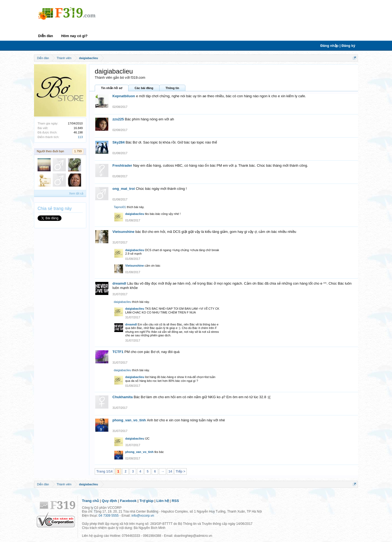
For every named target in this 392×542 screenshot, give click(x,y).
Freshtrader (122, 165)
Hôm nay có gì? (74, 36)
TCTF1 (118, 352)
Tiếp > (180, 471)
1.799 (78, 151)
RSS (175, 501)
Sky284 (119, 142)
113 (80, 137)
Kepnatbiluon (124, 96)
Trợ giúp (146, 501)
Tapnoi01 (120, 207)
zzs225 (118, 119)
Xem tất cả (76, 193)
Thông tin (172, 88)
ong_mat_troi (124, 189)
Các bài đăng (144, 88)
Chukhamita (122, 397)
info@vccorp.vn (143, 516)
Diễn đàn (46, 36)
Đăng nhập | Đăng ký (338, 46)
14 (170, 471)
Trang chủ (90, 501)
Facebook (128, 501)
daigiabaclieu (135, 214)
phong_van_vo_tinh (129, 420)
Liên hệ (163, 501)
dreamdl (119, 283)
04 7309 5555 (108, 516)
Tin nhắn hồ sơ (112, 88)
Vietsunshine (123, 232)
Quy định (109, 501)
